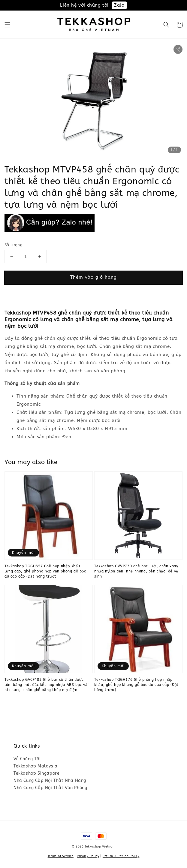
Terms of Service (61, 856)
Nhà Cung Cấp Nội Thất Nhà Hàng (50, 781)
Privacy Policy (88, 856)
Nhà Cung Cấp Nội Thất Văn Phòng (50, 788)
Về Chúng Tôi (27, 759)
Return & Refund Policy (121, 856)
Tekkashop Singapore (36, 773)
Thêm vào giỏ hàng (93, 277)
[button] (8, 25)
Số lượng (14, 245)
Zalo (119, 5)
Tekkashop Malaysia (36, 766)
